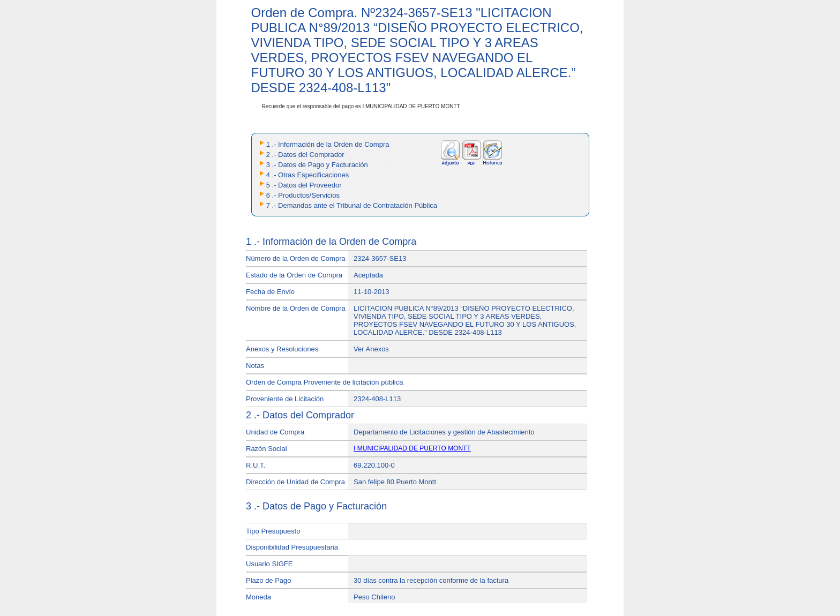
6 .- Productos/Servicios (303, 195)
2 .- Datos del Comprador (305, 155)
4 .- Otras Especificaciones (308, 175)
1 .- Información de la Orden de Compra (328, 144)
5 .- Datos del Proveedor (304, 185)
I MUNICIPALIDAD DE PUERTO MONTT (412, 448)
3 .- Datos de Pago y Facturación (317, 165)
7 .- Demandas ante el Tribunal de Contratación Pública (352, 205)
